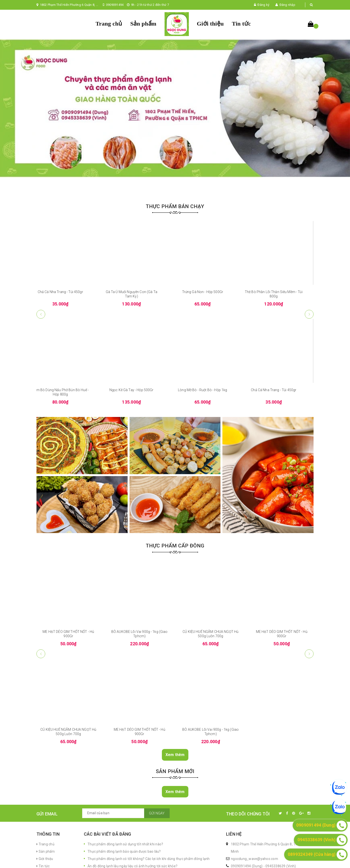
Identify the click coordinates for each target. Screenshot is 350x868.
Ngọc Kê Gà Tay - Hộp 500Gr (140, 454)
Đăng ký (263, 5)
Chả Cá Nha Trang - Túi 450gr (68, 356)
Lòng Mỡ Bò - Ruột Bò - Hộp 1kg (210, 454)
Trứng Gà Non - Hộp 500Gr (211, 356)
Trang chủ (109, 24)
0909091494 (115, 5)
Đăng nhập (287, 5)
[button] (309, 379)
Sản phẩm (143, 24)
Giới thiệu (210, 24)
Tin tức (241, 24)
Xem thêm (175, 819)
